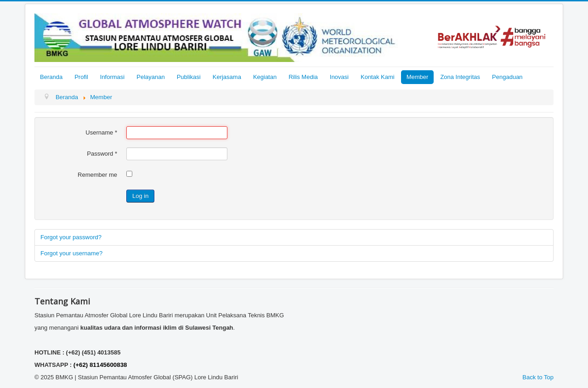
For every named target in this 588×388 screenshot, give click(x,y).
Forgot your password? (71, 237)
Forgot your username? (71, 253)
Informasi (112, 77)
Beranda (51, 77)
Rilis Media (303, 77)
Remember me (97, 175)
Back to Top (538, 377)
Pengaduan (507, 77)
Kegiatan (265, 77)
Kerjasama (227, 77)
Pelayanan (150, 77)
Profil (81, 77)
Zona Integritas (460, 77)
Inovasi (339, 77)
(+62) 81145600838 (100, 365)
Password (102, 154)
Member (418, 77)
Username (101, 132)
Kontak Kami (378, 77)
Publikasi (189, 77)
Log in (140, 196)
